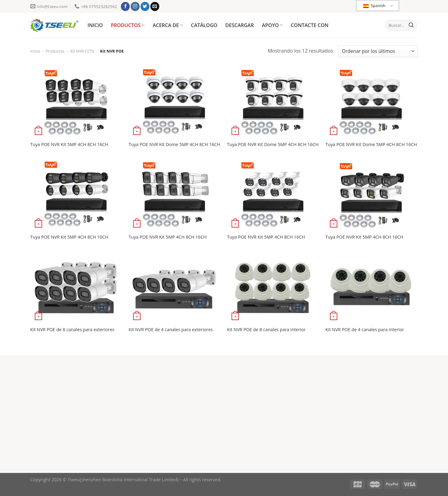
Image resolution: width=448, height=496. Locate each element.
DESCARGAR (240, 25)
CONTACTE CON (310, 25)
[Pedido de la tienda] (378, 51)
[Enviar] (411, 25)
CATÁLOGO (204, 25)
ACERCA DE (168, 25)
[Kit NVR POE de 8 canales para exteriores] (76, 288)
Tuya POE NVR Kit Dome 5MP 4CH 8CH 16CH (174, 145)
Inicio (35, 51)
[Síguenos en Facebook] (125, 6)
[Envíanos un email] (155, 6)
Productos (55, 51)
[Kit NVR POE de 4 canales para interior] (371, 288)
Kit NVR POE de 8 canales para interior (266, 330)
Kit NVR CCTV (82, 51)
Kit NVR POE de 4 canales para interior (365, 330)
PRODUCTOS (128, 25)
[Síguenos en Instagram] (135, 6)
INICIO (95, 25)
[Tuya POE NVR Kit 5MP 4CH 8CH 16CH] (76, 103)
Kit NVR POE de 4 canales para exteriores (171, 330)
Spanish (374, 6)
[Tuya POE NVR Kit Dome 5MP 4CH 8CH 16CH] (175, 103)
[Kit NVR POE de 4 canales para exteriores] (175, 288)
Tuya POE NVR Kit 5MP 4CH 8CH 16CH (69, 145)
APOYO (272, 25)
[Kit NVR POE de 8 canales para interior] (273, 288)
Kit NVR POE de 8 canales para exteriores (72, 330)
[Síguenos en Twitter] (145, 6)
